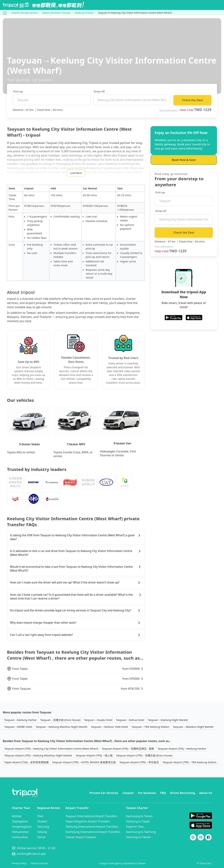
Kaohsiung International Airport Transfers (93, 832)
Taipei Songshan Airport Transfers (88, 821)
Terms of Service (39, 863)
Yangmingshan (22, 827)
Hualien (42, 821)
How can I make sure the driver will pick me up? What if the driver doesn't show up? (76, 583)
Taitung (42, 832)
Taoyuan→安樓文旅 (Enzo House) (60, 720)
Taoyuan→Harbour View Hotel (109, 727)
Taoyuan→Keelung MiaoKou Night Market (62, 727)
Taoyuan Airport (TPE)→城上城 (94, 755)
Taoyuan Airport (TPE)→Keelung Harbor (182, 749)
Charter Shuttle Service (24, 13)
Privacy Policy (19, 863)
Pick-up (18, 91)
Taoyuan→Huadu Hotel (98, 720)
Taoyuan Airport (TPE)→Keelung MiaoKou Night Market (38, 755)
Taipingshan (20, 821)
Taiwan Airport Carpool (81, 837)
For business (147, 793)
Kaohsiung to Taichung (141, 832)
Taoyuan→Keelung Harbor (20, 720)
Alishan (17, 816)
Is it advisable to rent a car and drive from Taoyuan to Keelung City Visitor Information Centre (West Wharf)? (76, 553)
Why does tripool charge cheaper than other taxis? (76, 623)
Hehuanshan (20, 832)
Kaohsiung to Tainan (139, 816)
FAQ (163, 793)
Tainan (41, 837)
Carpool (128, 793)
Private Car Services (104, 793)
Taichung (43, 827)
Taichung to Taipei (138, 821)
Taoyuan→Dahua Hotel (130, 720)
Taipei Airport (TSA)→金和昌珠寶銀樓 (26, 762)
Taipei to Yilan (135, 827)
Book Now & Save (184, 160)
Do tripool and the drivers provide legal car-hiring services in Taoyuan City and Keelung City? (76, 611)
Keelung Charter (84, 13)
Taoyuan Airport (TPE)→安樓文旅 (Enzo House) (144, 755)
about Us (206, 793)
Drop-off (99, 91)
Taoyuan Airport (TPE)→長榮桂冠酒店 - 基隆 (128, 749)
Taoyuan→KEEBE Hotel (18, 727)
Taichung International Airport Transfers (92, 827)
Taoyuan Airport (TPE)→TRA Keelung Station (189, 762)
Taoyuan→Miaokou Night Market (193, 727)
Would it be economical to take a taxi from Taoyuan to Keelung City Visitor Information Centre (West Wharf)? (76, 569)
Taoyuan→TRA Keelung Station (150, 727)
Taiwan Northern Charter (56, 13)
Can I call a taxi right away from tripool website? (76, 635)
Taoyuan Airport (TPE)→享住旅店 (139, 762)
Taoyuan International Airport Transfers (92, 816)
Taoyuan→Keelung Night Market (168, 720)
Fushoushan (20, 837)
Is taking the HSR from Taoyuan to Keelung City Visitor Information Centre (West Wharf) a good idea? (76, 537)
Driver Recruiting (183, 793)
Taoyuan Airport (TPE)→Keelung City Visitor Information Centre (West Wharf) (51, 749)
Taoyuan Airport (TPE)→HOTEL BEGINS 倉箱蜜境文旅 (84, 762)
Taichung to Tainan (138, 837)
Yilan (40, 816)
